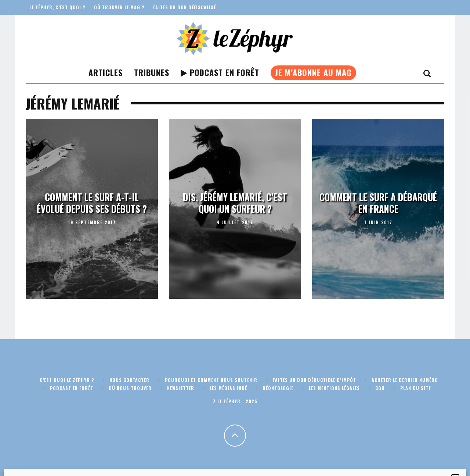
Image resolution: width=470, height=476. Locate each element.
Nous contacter (129, 380)
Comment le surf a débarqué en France (378, 203)
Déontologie (278, 388)
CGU (380, 388)
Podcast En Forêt (220, 72)
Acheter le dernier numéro (405, 380)
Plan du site (415, 388)
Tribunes (152, 72)
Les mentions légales (334, 388)
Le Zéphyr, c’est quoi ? (57, 7)
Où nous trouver (130, 388)
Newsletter (181, 388)
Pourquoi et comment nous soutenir (211, 380)
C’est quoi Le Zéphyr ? (67, 380)
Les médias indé (228, 388)
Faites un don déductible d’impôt (314, 380)
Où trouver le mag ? (119, 7)
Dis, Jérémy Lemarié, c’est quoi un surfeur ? (235, 203)
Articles (106, 72)
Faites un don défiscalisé (185, 7)
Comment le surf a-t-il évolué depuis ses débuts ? (92, 203)
